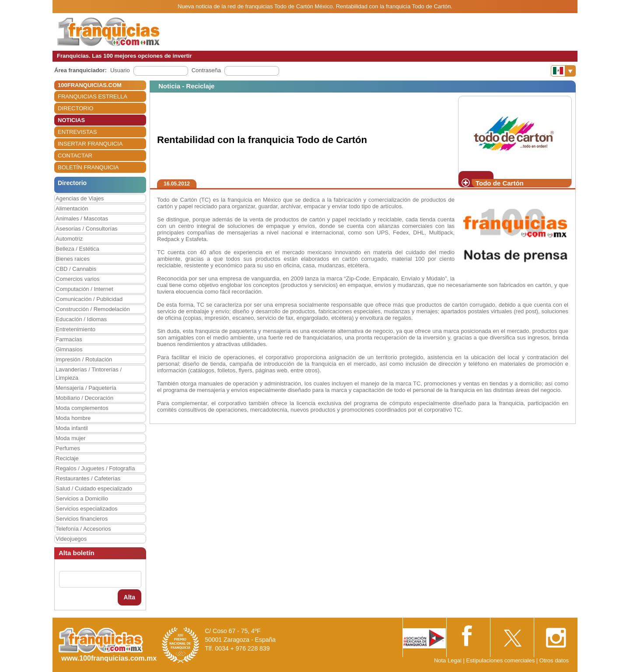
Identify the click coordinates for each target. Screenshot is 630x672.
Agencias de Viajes (80, 198)
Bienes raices (73, 259)
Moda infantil (72, 428)
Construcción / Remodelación (93, 309)
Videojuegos (71, 539)
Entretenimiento (75, 329)
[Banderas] (563, 71)
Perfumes (68, 448)
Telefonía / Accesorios (83, 529)
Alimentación (72, 208)
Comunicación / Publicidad (89, 299)
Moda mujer (71, 438)
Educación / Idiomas (81, 319)
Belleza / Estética (77, 249)
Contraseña (206, 70)
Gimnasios (69, 349)
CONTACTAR (75, 156)
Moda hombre (73, 418)
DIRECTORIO (75, 108)
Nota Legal (448, 660)
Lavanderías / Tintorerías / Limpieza (89, 374)
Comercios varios (77, 279)
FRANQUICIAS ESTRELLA (93, 96)
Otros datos (554, 660)
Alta (129, 597)
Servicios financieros (82, 519)
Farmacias (69, 339)
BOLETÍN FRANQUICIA (88, 167)
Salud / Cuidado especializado (94, 488)
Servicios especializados (87, 509)
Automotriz (69, 239)
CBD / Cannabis (76, 269)
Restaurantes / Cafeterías (88, 478)
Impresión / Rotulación (84, 359)
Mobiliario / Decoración (84, 398)
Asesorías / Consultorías (87, 229)
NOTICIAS (71, 120)
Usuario (120, 70)
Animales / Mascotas (82, 219)
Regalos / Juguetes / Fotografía (95, 468)
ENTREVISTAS (77, 132)
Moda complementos (82, 408)
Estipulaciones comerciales (501, 660)
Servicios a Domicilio (82, 499)
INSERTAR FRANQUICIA (90, 144)
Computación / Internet (84, 289)
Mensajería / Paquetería (86, 388)
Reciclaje (67, 458)
